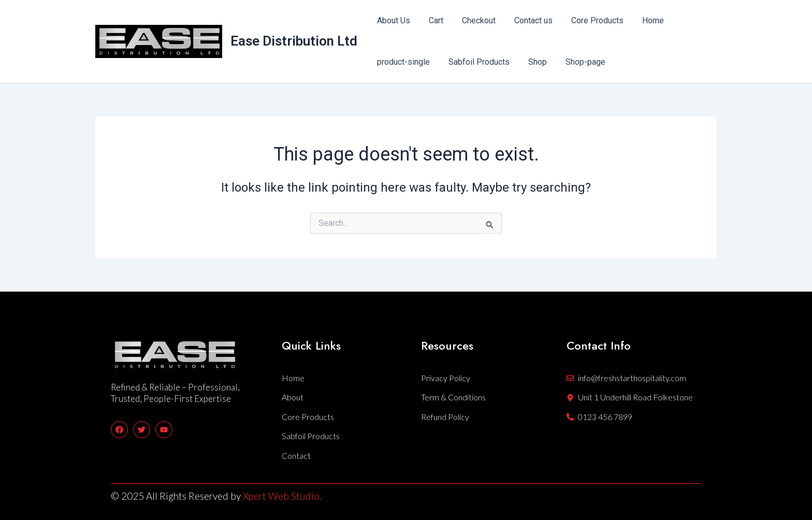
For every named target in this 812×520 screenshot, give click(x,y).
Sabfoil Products (476, 62)
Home (642, 20)
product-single (402, 62)
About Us (393, 20)
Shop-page (578, 62)
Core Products (588, 20)
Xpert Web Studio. (282, 496)
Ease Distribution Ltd (294, 41)
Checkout (474, 20)
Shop (532, 62)
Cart (433, 20)
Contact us (526, 20)
